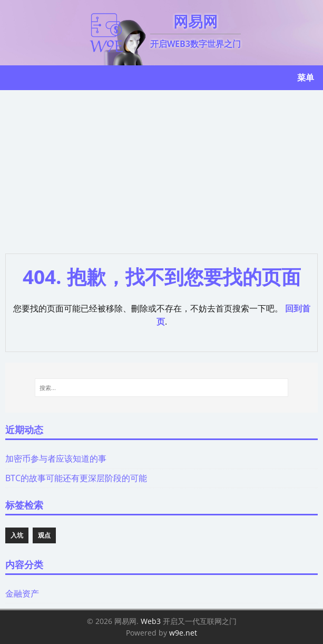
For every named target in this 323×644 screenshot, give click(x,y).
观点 (44, 535)
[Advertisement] (161, 169)
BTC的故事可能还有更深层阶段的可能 (76, 478)
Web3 (151, 621)
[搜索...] (161, 388)
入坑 (17, 535)
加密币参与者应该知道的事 (56, 458)
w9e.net (183, 633)
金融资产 (22, 593)
